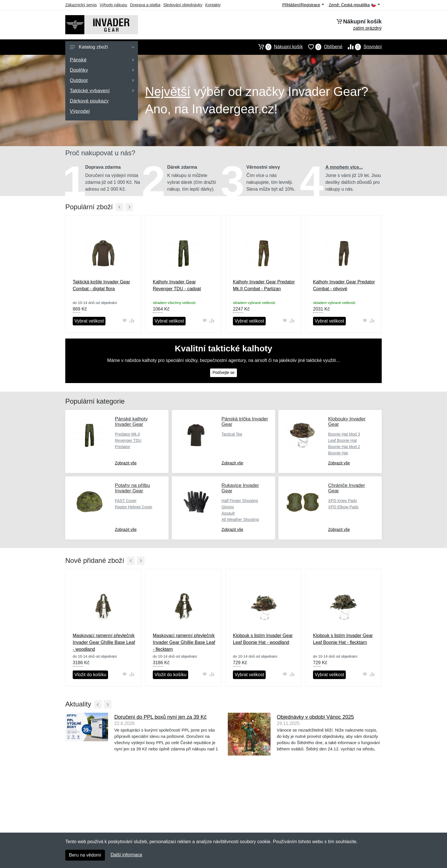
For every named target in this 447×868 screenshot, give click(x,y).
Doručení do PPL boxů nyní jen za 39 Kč (160, 717)
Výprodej (80, 111)
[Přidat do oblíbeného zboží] (124, 321)
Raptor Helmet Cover (134, 507)
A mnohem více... (344, 167)
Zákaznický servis (81, 5)
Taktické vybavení (102, 91)
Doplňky (102, 70)
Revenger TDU (128, 440)
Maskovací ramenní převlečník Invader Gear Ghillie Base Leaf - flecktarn (184, 642)
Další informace (126, 855)
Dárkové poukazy (89, 101)
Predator (123, 447)
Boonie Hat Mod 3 (344, 434)
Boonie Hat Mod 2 (344, 447)
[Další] (129, 207)
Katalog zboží (102, 47)
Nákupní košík (278, 47)
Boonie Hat (338, 453)
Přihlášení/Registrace (303, 5)
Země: (354, 5)
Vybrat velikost (89, 321)
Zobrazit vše (126, 463)
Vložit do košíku (90, 675)
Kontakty (213, 5)
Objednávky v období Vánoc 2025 (315, 717)
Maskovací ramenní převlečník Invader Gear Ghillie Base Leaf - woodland (104, 642)
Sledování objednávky (183, 5)
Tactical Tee (232, 434)
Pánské (102, 60)
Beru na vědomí (85, 855)
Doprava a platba (145, 5)
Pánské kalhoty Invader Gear (131, 422)
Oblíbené (323, 47)
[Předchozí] (120, 207)
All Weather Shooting (240, 519)
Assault (228, 513)
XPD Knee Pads (343, 501)
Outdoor (102, 80)
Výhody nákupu (113, 5)
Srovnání (362, 47)
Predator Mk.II (127, 434)
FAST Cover (126, 501)
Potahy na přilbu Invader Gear (132, 488)
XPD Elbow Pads (343, 507)
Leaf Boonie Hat (342, 440)
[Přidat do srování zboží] (132, 321)
